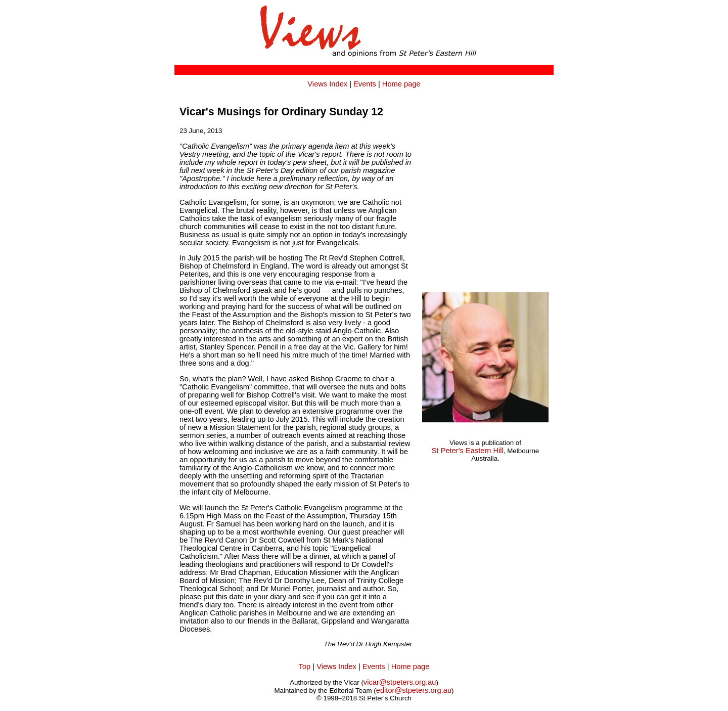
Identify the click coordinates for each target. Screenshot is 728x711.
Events (365, 84)
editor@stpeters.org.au (414, 690)
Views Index (327, 84)
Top (305, 666)
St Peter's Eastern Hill (468, 451)
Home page (401, 84)
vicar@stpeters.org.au (400, 682)
